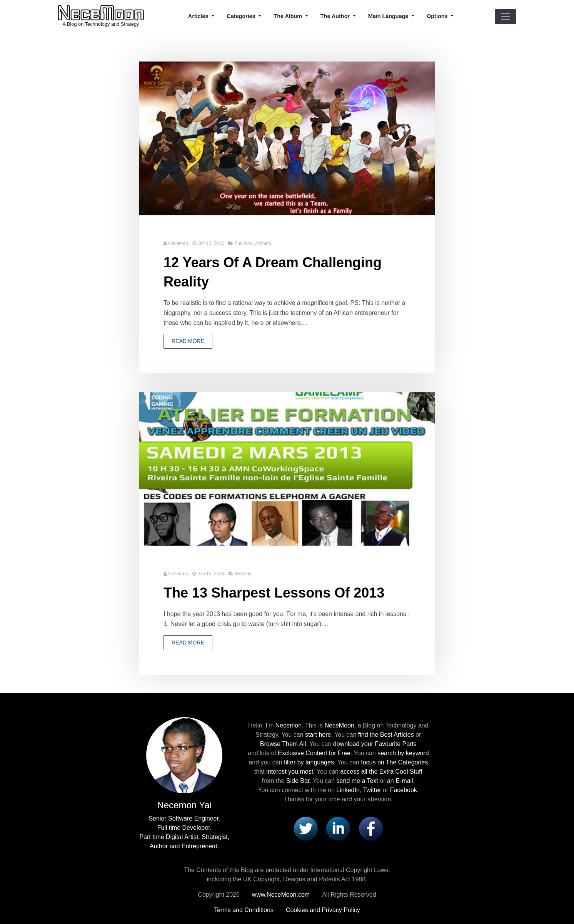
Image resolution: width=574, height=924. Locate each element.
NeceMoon (339, 725)
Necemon (178, 243)
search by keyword (403, 753)
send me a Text (357, 781)
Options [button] (438, 16)
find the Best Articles (386, 735)
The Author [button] (336, 16)
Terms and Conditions (244, 910)
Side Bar (298, 781)
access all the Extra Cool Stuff (381, 772)
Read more (188, 341)
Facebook (404, 790)
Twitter (372, 790)
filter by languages (309, 762)
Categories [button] (242, 16)
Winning (263, 243)
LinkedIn (348, 790)
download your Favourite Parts (375, 744)
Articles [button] (199, 16)
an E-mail (400, 781)
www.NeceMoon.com (281, 895)
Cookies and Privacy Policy (323, 910)
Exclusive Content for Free (314, 753)
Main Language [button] (389, 16)
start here (318, 735)
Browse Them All (283, 744)
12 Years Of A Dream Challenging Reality (273, 272)
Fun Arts (243, 243)
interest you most (290, 772)
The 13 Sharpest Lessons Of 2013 (274, 593)
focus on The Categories (394, 762)
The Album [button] (289, 16)
